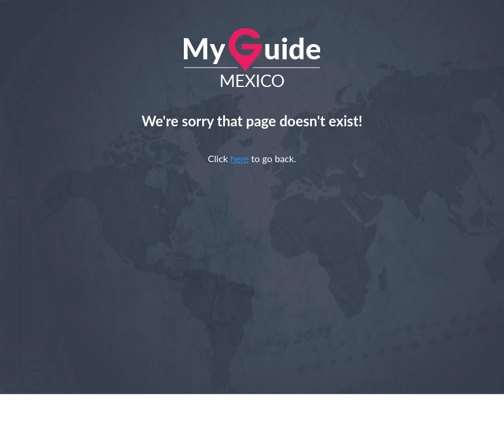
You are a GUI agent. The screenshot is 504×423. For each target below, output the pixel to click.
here (239, 158)
